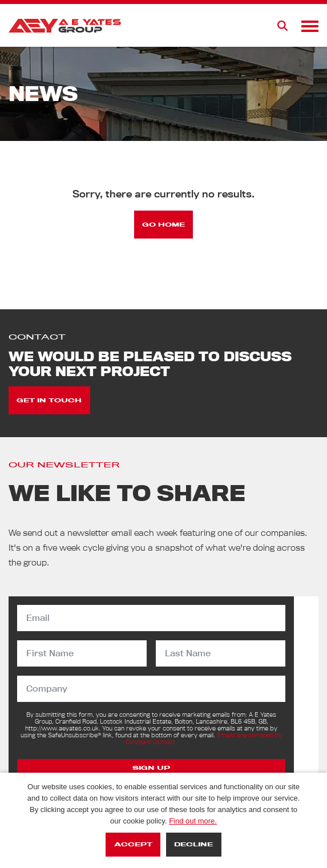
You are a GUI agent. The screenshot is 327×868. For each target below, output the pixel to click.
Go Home (163, 225)
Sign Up (151, 768)
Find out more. (193, 821)
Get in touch (49, 400)
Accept (133, 844)
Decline (193, 844)
